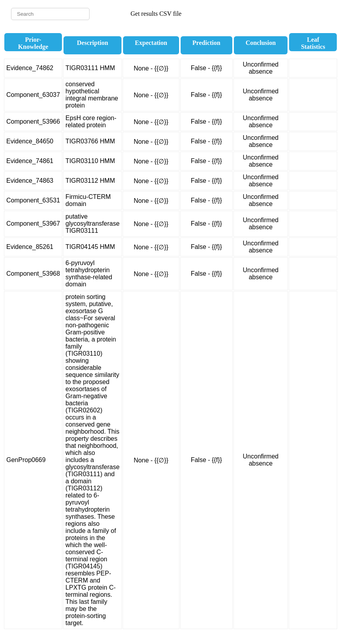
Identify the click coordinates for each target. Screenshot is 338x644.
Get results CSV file (156, 14)
